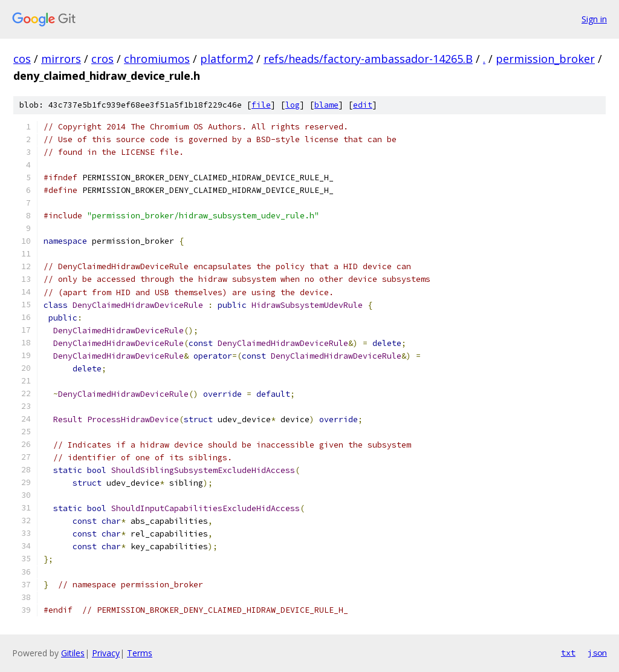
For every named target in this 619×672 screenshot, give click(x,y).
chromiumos (157, 59)
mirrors (61, 59)
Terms (140, 653)
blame (326, 105)
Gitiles (73, 653)
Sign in (594, 19)
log (293, 105)
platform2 (227, 59)
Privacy (106, 653)
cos (22, 59)
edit (363, 105)
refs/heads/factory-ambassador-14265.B (368, 59)
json (597, 653)
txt (568, 653)
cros (102, 59)
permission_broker (545, 59)
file (261, 105)
